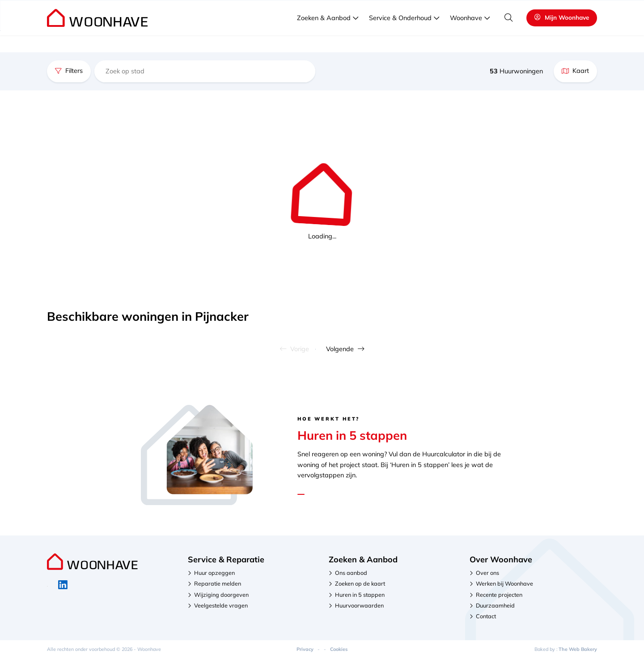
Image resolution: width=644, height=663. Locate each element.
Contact (486, 620)
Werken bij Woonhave (504, 587)
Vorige (277, 351)
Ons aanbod (351, 577)
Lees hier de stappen (335, 495)
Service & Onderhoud (400, 35)
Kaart (576, 71)
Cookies (339, 653)
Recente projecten (499, 599)
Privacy (305, 653)
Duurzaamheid (495, 609)
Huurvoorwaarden (359, 609)
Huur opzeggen (214, 577)
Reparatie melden (218, 587)
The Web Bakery (578, 653)
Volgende (363, 351)
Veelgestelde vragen (552, 9)
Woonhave (466, 35)
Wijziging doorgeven (221, 599)
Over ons (487, 577)
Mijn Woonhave (562, 35)
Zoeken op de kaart (360, 587)
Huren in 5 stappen (360, 599)
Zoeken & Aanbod (324, 35)
